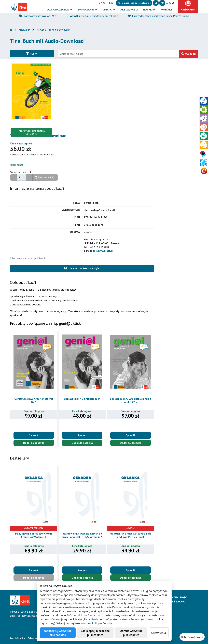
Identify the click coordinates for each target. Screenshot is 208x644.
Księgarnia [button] (188, 9)
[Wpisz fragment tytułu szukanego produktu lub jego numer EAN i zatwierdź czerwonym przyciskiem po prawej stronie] (119, 54)
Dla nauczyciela (58, 9)
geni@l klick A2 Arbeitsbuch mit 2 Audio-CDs (130, 400)
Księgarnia (24, 30)
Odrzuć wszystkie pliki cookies (131, 633)
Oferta (107, 9)
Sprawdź (34, 435)
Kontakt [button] (167, 9)
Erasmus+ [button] (149, 9)
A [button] (167, 3)
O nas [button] (102, 3)
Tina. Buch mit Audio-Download (53, 30)
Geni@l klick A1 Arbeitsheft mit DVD (34, 400)
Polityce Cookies (102, 623)
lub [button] (134, 3)
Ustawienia (159, 633)
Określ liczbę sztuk (21, 172)
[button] (156, 3)
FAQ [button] (111, 3)
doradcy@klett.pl (103, 251)
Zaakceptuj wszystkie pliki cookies (58, 633)
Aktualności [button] (129, 9)
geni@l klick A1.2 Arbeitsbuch (82, 399)
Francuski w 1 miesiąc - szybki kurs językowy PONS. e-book (130, 535)
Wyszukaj (189, 54)
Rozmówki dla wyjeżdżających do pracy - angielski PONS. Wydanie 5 (82, 535)
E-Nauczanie (86, 9)
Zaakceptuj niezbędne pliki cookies (95, 633)
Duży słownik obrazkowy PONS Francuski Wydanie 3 (34, 535)
